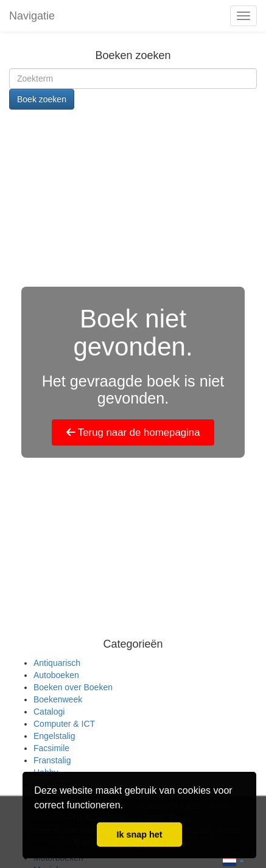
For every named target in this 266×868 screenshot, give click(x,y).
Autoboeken (56, 675)
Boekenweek (58, 699)
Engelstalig (54, 736)
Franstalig (52, 760)
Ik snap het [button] (139, 835)
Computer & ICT (64, 724)
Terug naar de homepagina (133, 432)
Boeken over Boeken (73, 687)
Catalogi (49, 712)
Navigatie (32, 16)
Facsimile (51, 748)
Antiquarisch (57, 663)
